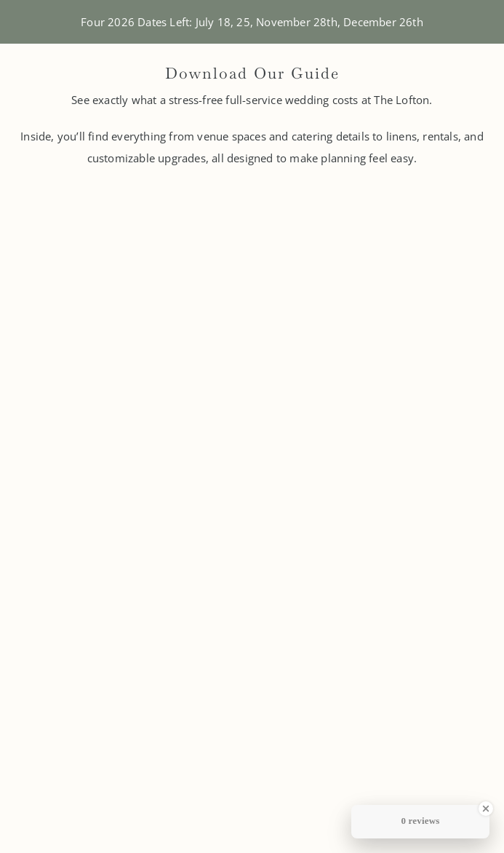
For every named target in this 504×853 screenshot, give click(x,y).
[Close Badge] (486, 809)
